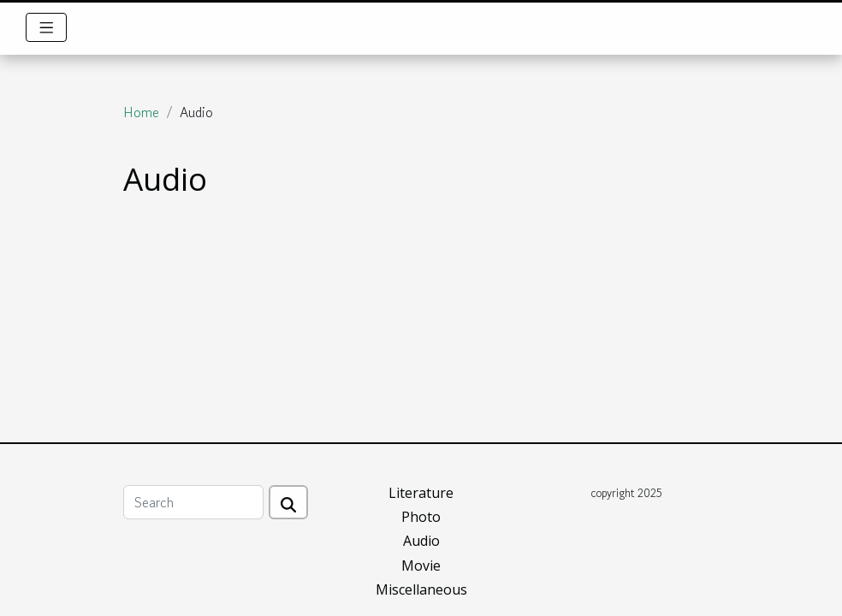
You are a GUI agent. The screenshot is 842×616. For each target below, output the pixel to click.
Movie (421, 566)
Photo (421, 517)
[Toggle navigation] (47, 27)
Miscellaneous (421, 589)
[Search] (193, 502)
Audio (421, 541)
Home (141, 112)
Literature (421, 493)
